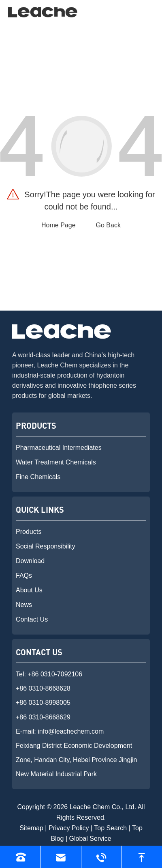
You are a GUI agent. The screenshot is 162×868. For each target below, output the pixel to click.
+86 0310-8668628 (43, 688)
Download (30, 561)
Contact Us (32, 619)
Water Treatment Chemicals (56, 462)
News (24, 605)
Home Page (59, 225)
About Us (29, 590)
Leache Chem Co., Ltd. (103, 807)
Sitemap (31, 828)
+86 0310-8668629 (43, 717)
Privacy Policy (69, 828)
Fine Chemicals (38, 477)
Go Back (108, 225)
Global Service (90, 839)
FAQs (24, 575)
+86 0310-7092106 (55, 674)
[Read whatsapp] (101, 857)
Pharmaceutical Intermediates (59, 448)
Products (29, 532)
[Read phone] (20, 857)
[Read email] (61, 857)
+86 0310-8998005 (43, 703)
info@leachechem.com (71, 731)
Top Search (110, 828)
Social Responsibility (46, 546)
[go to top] (142, 857)
